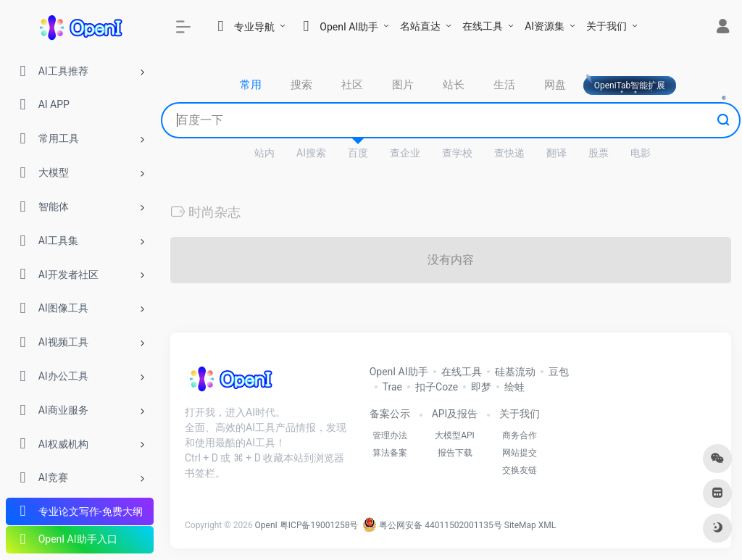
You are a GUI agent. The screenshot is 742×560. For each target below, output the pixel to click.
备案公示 (390, 414)
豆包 (559, 372)
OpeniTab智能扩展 (630, 85)
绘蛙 (514, 387)
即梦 (481, 387)
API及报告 (455, 414)
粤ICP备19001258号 (319, 525)
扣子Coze (437, 387)
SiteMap (520, 525)
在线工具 (483, 26)
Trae (392, 387)
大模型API (455, 435)
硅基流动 (515, 372)
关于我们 (606, 26)
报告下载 (455, 453)
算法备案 (390, 453)
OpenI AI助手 (399, 372)
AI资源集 (545, 26)
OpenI (266, 525)
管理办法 (390, 435)
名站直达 (420, 26)
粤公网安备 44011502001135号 (432, 525)
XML (547, 525)
